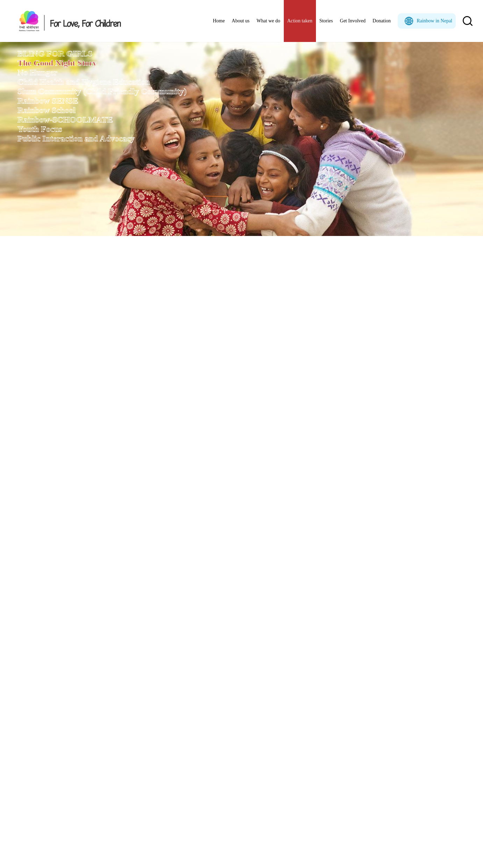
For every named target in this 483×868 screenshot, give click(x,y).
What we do (268, 21)
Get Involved (353, 21)
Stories (326, 21)
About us (241, 21)
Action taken (300, 21)
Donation (382, 21)
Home (219, 21)
